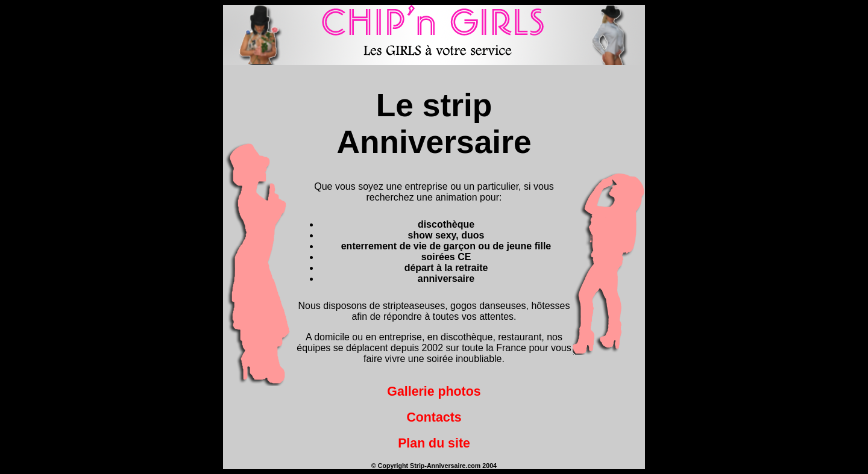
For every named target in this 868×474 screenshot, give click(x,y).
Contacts (434, 417)
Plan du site (434, 443)
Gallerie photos (434, 391)
